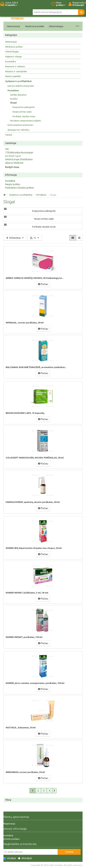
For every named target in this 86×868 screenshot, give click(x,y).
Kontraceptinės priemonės (20, 125)
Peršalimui (13, 91)
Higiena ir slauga (13, 56)
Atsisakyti (25, 858)
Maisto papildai (13, 76)
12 (35, 238)
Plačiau (43, 284)
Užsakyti (10, 858)
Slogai (14, 103)
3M (7, 149)
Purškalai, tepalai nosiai (24, 116)
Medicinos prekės (35, 26)
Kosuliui (14, 99)
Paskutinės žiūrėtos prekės (20, 188)
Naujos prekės (13, 184)
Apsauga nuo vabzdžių (18, 130)
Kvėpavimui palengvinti (24, 107)
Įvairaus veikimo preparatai (21, 86)
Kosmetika (10, 61)
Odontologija (56, 26)
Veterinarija (13, 26)
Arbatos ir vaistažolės (16, 71)
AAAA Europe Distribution (19, 159)
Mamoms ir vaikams (15, 66)
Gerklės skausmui (18, 95)
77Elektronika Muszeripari (19, 153)
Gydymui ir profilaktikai (18, 81)
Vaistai (9, 135)
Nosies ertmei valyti (22, 112)
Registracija (9, 824)
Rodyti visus (12, 167)
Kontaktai (10, 181)
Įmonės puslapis (12, 839)
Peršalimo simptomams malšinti (26, 121)
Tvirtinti (69, 852)
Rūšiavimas (15, 238)
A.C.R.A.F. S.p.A (13, 156)
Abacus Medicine (14, 163)
